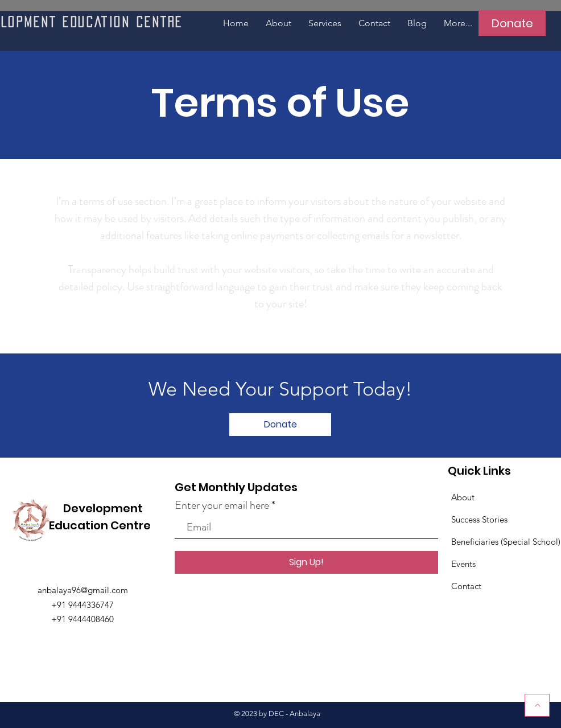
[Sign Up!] (306, 562)
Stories (495, 519)
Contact (466, 586)
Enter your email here (222, 505)
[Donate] (512, 23)
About (463, 497)
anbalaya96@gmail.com (83, 590)
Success (467, 519)
